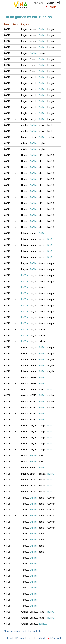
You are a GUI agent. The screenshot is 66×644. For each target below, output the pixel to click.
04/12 (7, 29)
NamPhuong (43, 612)
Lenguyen (52, 29)
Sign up (52, 7)
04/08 (7, 396)
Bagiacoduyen (26, 29)
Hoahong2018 (26, 155)
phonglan (43, 456)
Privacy (20, 638)
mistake (34, 137)
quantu (34, 239)
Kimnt (42, 263)
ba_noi (25, 263)
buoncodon (26, 137)
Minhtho (52, 125)
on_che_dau (34, 426)
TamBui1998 (26, 498)
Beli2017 (34, 468)
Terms (30, 638)
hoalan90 (43, 125)
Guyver (51, 498)
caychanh (52, 360)
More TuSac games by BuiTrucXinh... (23, 631)
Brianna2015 (26, 233)
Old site (10, 638)
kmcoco (34, 29)
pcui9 (41, 498)
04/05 (7, 468)
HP (40, 155)
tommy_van (34, 233)
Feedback (41, 638)
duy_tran (34, 77)
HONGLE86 (34, 396)
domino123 (34, 378)
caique (51, 263)
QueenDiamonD (34, 59)
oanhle (25, 125)
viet (23, 390)
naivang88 (26, 348)
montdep (26, 426)
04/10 (7, 233)
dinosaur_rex (34, 474)
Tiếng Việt (55, 638)
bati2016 (52, 155)
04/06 (7, 456)
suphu (51, 137)
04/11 (7, 155)
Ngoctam (26, 456)
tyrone (25, 612)
